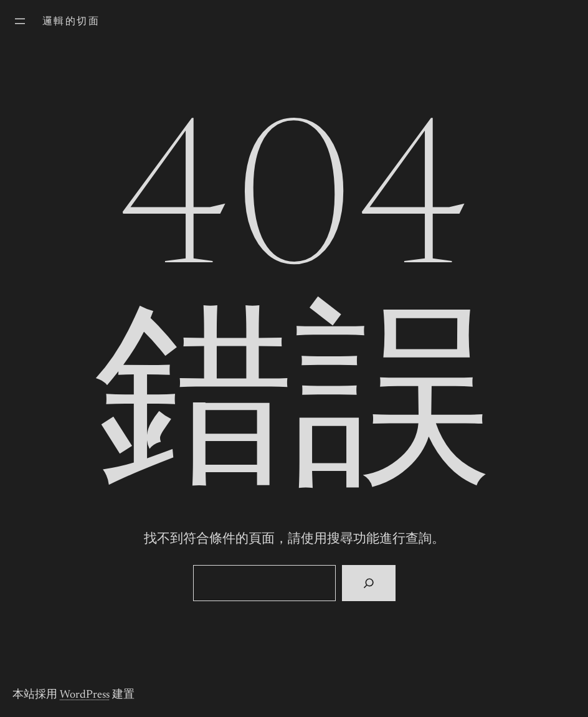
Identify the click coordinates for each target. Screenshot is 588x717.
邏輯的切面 (71, 22)
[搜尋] (368, 583)
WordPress (85, 695)
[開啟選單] (20, 21)
